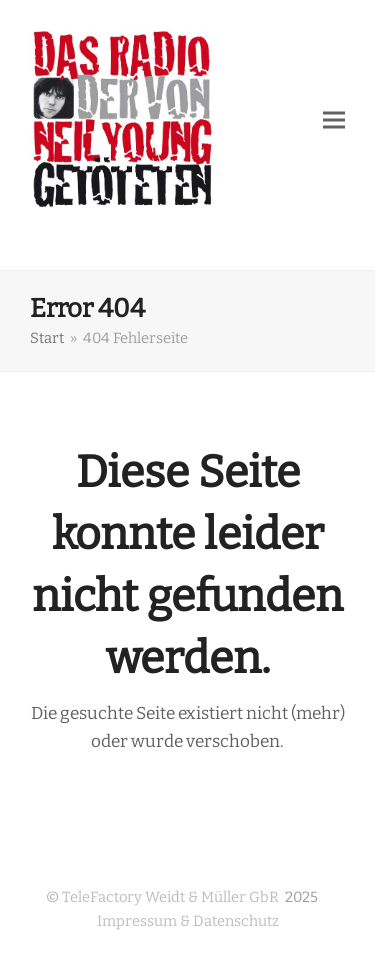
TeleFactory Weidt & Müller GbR (170, 897)
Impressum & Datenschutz (188, 921)
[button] (334, 119)
